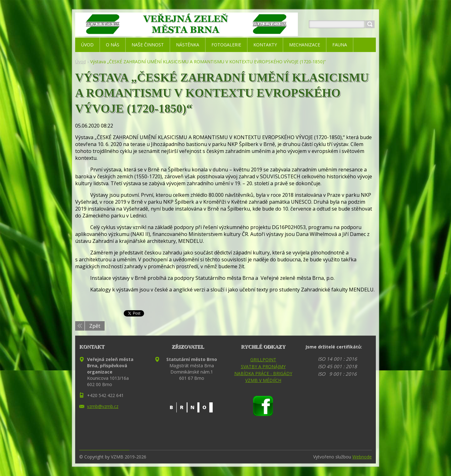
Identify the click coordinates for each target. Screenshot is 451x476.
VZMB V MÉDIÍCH (263, 380)
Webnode (362, 457)
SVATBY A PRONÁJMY (263, 366)
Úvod (80, 62)
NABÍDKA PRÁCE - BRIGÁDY (263, 373)
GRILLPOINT (263, 360)
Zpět (95, 326)
